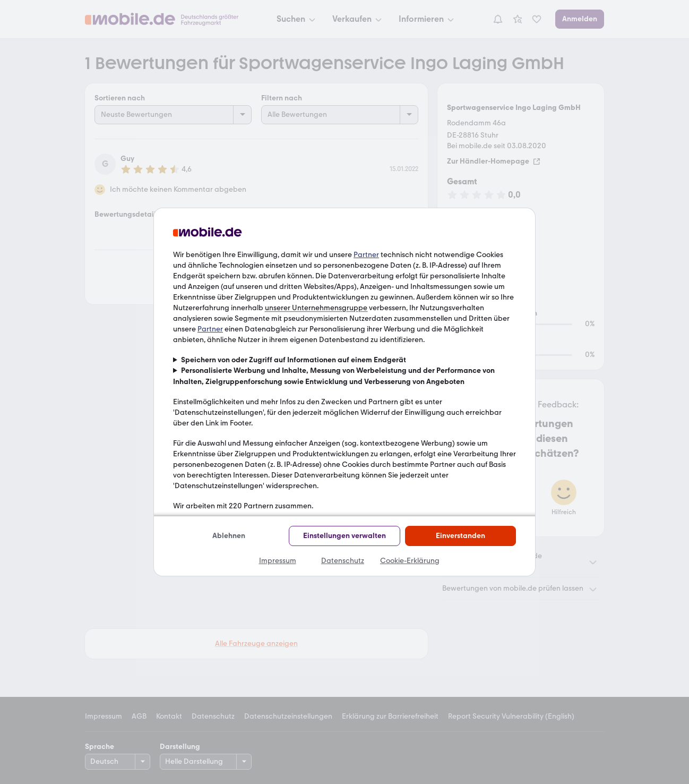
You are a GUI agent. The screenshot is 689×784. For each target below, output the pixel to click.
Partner (366, 255)
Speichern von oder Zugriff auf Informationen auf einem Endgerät (294, 360)
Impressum (278, 561)
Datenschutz (343, 561)
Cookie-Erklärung (410, 561)
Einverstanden (460, 536)
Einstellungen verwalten (344, 536)
